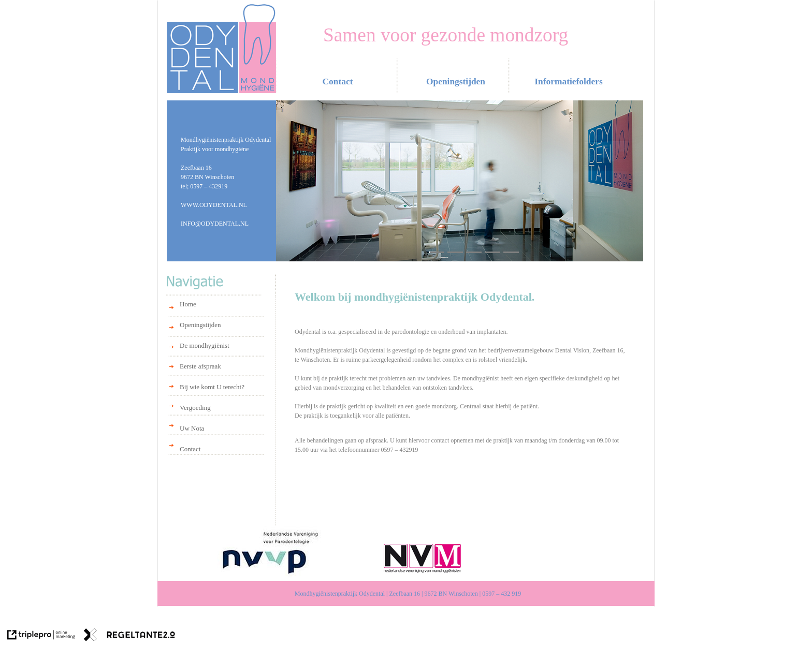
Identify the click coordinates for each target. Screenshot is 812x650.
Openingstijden (200, 325)
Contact (190, 449)
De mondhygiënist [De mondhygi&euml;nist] (205, 345)
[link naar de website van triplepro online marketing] (41, 636)
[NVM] (424, 558)
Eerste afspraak (200, 366)
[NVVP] (270, 553)
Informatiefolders (568, 81)
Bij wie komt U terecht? (212, 387)
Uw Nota (192, 428)
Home (188, 304)
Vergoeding (195, 408)
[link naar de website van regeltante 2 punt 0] (129, 636)
